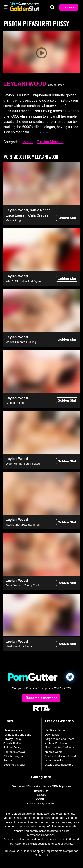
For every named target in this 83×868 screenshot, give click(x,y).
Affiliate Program (14, 756)
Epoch (41, 795)
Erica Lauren (16, 215)
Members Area (13, 730)
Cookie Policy (12, 743)
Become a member (41, 698)
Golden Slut (67, 218)
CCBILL (41, 799)
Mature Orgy (14, 220)
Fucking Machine (50, 142)
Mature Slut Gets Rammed (23, 525)
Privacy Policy (12, 739)
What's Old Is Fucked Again (23, 281)
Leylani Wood (25, 84)
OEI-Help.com (61, 786)
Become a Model (14, 765)
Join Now (69, 7)
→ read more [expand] (41, 132)
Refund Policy (12, 747)
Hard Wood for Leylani (20, 646)
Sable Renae (40, 210)
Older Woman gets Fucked (23, 464)
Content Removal (14, 752)
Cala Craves (38, 215)
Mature (28, 142)
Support (8, 760)
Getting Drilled (15, 403)
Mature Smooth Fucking (21, 342)
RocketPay (41, 791)
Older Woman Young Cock (22, 585)
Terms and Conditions (17, 735)
